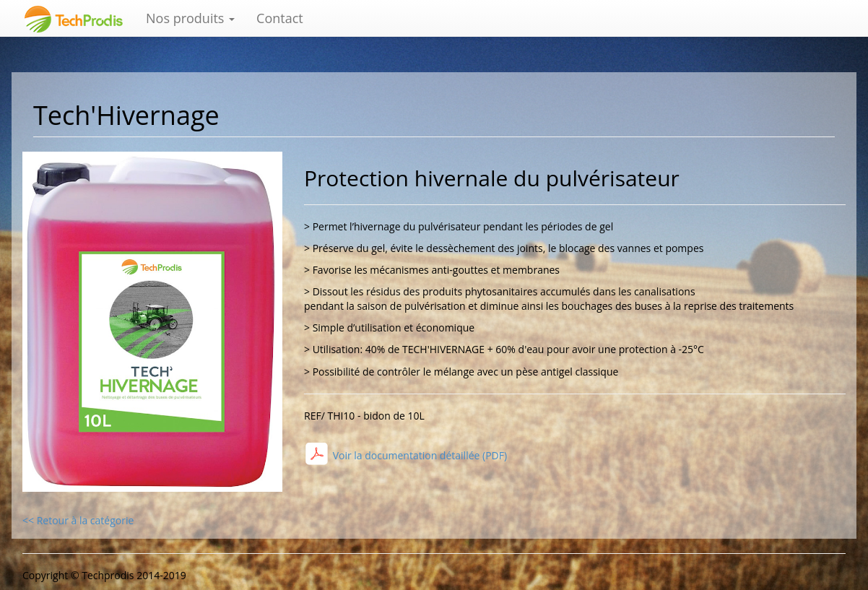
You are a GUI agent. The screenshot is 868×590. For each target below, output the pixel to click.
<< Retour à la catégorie (78, 520)
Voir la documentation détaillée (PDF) (418, 455)
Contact (280, 18)
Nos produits (190, 18)
